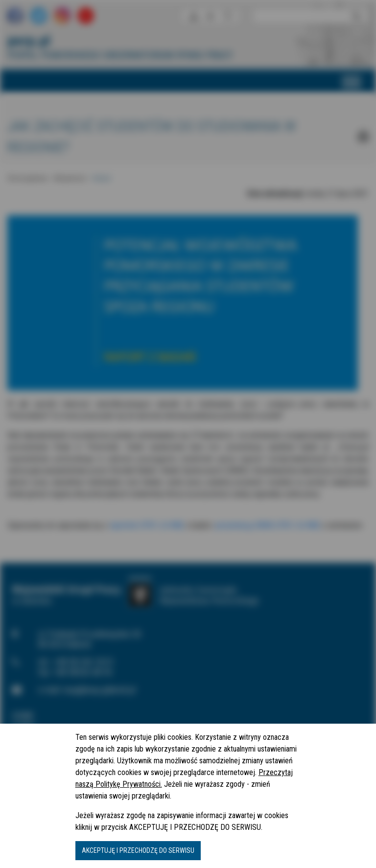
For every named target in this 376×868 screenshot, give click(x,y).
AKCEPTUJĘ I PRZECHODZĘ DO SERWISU (138, 850)
